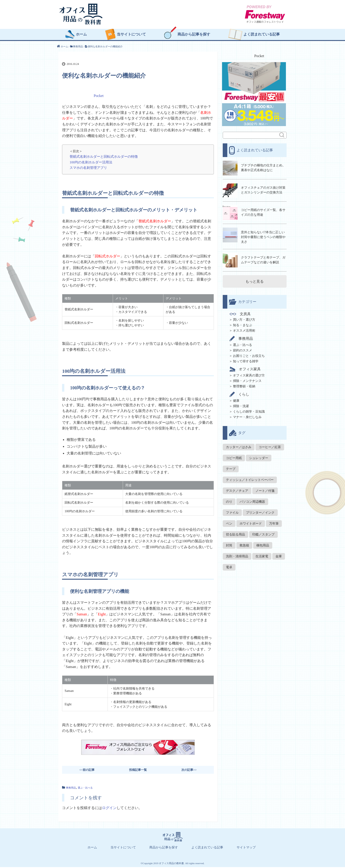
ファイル (232, 511)
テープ (231, 467)
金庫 (279, 555)
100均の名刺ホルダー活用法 (91, 163)
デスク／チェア (237, 489)
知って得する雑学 (246, 360)
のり (229, 500)
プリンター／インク (260, 511)
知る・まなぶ (242, 324)
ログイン (109, 809)
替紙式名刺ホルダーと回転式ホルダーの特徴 (104, 157)
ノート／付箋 (265, 489)
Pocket (99, 97)
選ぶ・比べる (85, 789)
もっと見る (255, 280)
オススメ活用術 (244, 329)
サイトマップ (246, 848)
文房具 (241, 312)
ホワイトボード (251, 522)
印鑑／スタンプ (263, 533)
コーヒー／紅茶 (270, 445)
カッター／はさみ (239, 445)
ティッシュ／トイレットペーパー (250, 478)
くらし (240, 393)
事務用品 (71, 789)
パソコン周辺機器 (252, 500)
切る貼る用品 (235, 533)
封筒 (229, 544)
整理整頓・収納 (244, 385)
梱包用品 (263, 544)
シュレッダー (259, 456)
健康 (236, 399)
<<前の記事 (87, 771)
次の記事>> (189, 771)
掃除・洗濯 (241, 405)
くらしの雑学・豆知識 (249, 410)
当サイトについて (131, 36)
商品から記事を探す (194, 36)
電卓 (229, 566)
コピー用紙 (234, 456)
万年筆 (274, 522)
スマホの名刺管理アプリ (88, 169)
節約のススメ (242, 349)
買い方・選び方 (244, 318)
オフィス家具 (246, 368)
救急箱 (244, 544)
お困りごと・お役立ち (249, 354)
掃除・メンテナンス (247, 379)
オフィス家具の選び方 (249, 374)
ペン (229, 522)
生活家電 (262, 555)
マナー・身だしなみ (247, 415)
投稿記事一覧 (138, 771)
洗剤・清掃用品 (237, 555)
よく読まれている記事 (262, 36)
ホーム (81, 36)
